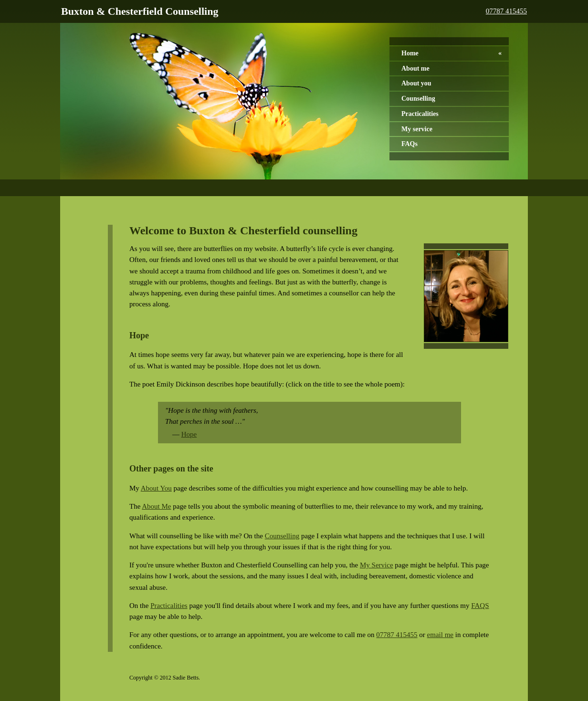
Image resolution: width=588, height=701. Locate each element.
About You (156, 488)
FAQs (409, 144)
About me (415, 68)
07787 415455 (506, 11)
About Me (156, 506)
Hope (189, 434)
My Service (377, 565)
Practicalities (420, 114)
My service (417, 129)
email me (440, 635)
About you (416, 83)
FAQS (480, 606)
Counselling (418, 99)
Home (410, 53)
